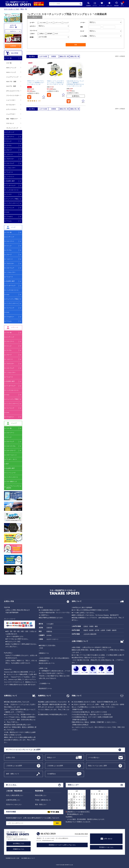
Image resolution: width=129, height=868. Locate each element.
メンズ (50, 23)
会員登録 (13, 46)
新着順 (54, 56)
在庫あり (42, 34)
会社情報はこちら (19, 844)
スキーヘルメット (11, 455)
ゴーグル (9, 146)
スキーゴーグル (11, 446)
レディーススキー (11, 109)
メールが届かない (94, 757)
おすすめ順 (43, 56)
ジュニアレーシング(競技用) (12, 487)
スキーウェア (10, 163)
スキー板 (9, 58)
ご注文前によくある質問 (14, 766)
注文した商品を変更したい (15, 795)
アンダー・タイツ (11, 459)
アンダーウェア (11, 186)
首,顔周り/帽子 (11, 181)
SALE (56, 34)
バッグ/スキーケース (12, 190)
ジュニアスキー (11, 114)
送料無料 (50, 34)
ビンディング (10, 132)
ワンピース (10, 172)
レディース (58, 23)
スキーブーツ (10, 137)
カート (122, 4)
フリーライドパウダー (13, 96)
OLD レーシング (11, 72)
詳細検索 (88, 4)
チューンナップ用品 (12, 199)
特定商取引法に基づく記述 (12, 858)
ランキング (102, 4)
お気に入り (109, 4)
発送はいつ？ (51, 757)
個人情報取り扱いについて (28, 858)
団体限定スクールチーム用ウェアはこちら (62, 845)
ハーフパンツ (10, 177)
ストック (9, 141)
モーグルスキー (11, 105)
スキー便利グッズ (11, 482)
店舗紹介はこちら (19, 849)
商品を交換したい (41, 795)
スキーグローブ (11, 450)
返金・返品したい (41, 804)
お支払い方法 (10, 757)
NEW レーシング (11, 68)
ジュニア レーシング (12, 77)
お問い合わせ (108, 839)
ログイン (13, 31)
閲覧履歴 (116, 4)
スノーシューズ (11, 473)
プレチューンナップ (12, 128)
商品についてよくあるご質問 (98, 766)
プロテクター (10, 159)
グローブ (9, 150)
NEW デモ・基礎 (11, 82)
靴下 (8, 464)
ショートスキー (11, 100)
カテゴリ (95, 4)
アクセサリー (10, 317)
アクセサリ (10, 217)
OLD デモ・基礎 (11, 86)
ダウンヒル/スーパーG (13, 91)
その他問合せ (51, 774)
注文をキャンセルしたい (14, 804)
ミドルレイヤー (11, 168)
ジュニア (66, 23)
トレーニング (10, 208)
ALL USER (43, 23)
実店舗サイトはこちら (106, 847)
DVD (8, 212)
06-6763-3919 (48, 834)
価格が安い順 (64, 56)
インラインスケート (12, 203)
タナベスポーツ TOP (11, 9)
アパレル (9, 221)
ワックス (9, 194)
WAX (8, 295)
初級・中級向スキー (12, 119)
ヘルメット (10, 154)
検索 (81, 4)
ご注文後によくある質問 (55, 766)
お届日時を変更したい (13, 800)
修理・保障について (13, 774)
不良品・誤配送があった (43, 800)
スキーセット (10, 123)
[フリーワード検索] (53, 31)
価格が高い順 (75, 56)
